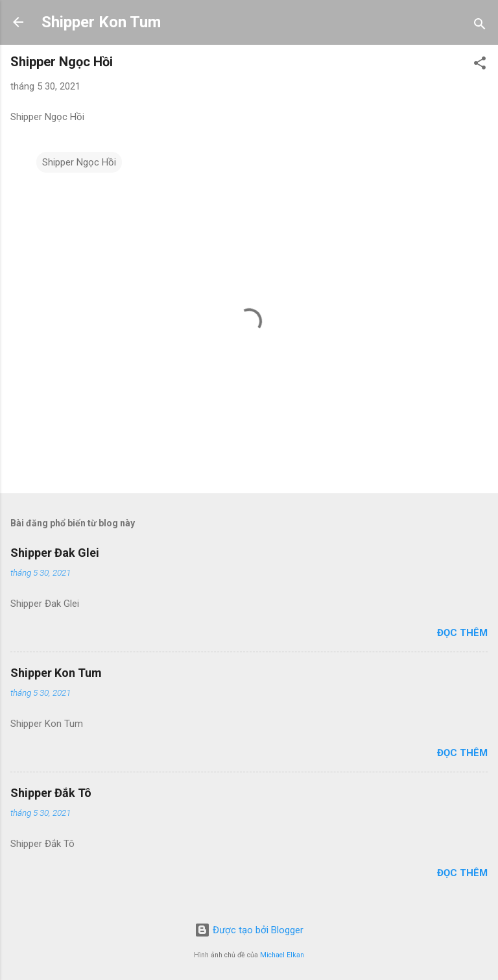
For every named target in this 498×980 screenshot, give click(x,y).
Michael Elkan (282, 955)
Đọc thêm (462, 633)
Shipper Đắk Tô (51, 793)
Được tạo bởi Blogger (249, 930)
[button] (480, 65)
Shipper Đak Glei (55, 553)
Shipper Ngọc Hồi (79, 162)
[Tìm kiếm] (480, 26)
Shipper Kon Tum (101, 22)
